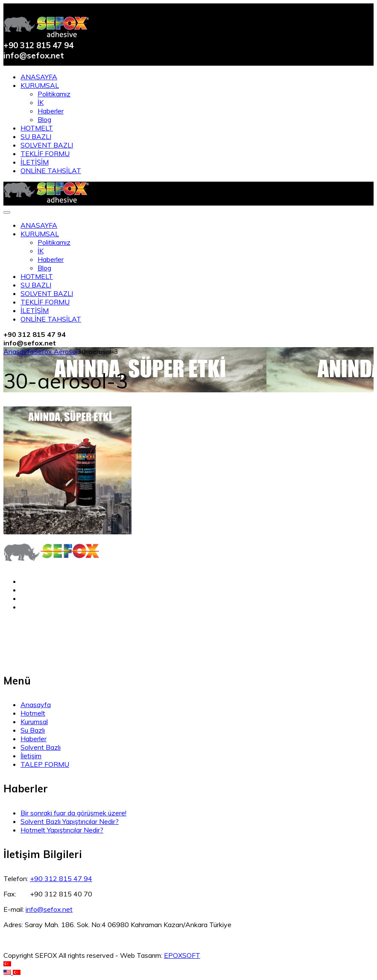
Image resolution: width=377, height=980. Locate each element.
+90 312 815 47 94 (61, 879)
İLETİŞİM (35, 162)
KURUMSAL (40, 85)
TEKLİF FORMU (45, 154)
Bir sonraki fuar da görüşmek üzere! (73, 813)
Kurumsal (34, 722)
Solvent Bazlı (41, 747)
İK (41, 102)
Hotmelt (33, 713)
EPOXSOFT (182, 955)
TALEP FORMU (45, 764)
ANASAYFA (39, 77)
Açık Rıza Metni (27, 648)
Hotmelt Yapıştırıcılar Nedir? (62, 830)
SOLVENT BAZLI (47, 145)
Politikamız (54, 94)
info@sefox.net (49, 909)
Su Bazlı (33, 730)
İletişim (31, 756)
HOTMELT (37, 128)
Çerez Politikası (27, 656)
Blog (44, 119)
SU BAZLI (36, 136)
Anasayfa (19, 351)
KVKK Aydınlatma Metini (41, 639)
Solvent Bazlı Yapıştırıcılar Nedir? (70, 821)
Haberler (51, 111)
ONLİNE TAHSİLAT (51, 171)
